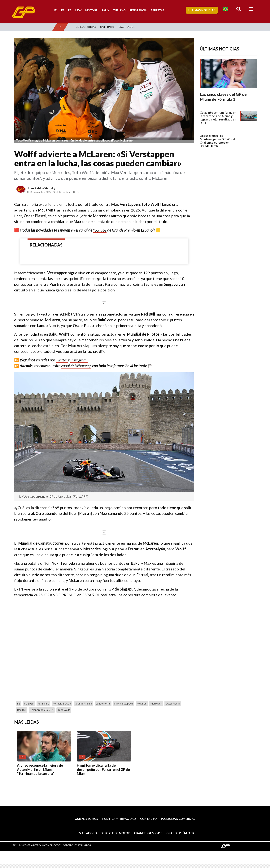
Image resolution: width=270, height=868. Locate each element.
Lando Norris (103, 704)
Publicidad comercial (178, 819)
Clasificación (127, 27)
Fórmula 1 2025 (62, 704)
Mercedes (156, 704)
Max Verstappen (124, 704)
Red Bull (22, 710)
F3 (70, 10)
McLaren (142, 704)
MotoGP (91, 10)
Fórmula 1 (43, 704)
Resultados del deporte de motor (103, 833)
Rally (105, 10)
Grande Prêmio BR (180, 833)
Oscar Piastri (173, 704)
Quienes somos (86, 819)
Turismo (119, 10)
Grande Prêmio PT (148, 833)
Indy (78, 10)
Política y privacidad (119, 819)
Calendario (107, 27)
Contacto (148, 819)
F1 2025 (29, 704)
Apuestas (157, 10)
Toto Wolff (64, 710)
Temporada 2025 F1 (42, 710)
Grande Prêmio (83, 704)
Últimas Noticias (202, 10)
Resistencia (138, 10)
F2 (63, 10)
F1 (56, 10)
